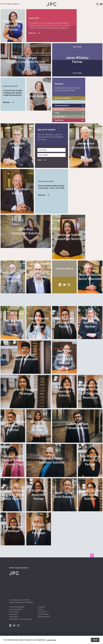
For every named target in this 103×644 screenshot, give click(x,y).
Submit (40, 160)
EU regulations (14, 614)
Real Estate (59, 120)
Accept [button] (95, 640)
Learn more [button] (51, 640)
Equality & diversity (44, 617)
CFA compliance (14, 612)
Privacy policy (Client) (16, 609)
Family (57, 113)
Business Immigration (63, 98)
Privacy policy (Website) (17, 607)
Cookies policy (14, 617)
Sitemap (40, 609)
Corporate (59, 102)
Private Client (60, 117)
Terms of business (43, 614)
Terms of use (42, 612)
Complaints (41, 607)
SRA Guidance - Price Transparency (20, 619)
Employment (60, 109)
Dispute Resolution (62, 105)
